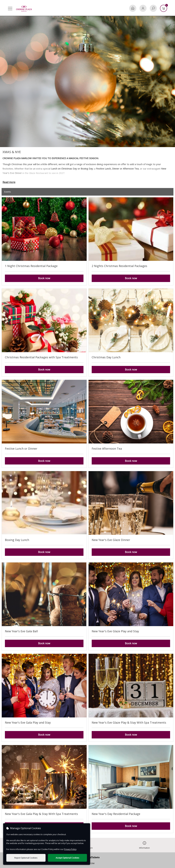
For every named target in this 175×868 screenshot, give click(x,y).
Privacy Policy (70, 849)
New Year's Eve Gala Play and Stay (28, 722)
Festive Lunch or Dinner (21, 449)
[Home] (133, 8)
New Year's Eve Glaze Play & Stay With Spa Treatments (129, 722)
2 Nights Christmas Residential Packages (119, 266)
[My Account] (143, 8)
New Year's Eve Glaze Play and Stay (115, 631)
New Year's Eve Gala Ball (21, 631)
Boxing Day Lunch (17, 540)
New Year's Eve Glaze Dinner (111, 540)
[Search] (153, 8)
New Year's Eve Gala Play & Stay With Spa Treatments (41, 814)
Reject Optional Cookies (26, 858)
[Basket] (164, 8)
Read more (9, 182)
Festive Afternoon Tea (107, 449)
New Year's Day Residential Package (116, 814)
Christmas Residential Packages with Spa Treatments (41, 357)
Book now (44, 278)
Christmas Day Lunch (106, 357)
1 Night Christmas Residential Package (31, 266)
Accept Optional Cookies (67, 858)
